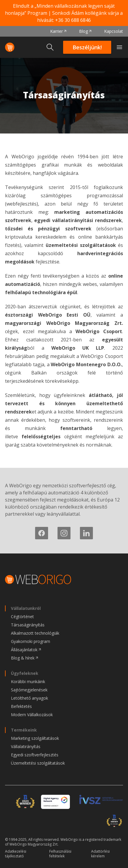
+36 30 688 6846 (73, 20)
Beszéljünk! (87, 47)
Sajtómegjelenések (29, 690)
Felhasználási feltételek (60, 854)
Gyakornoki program (31, 641)
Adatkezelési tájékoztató (16, 854)
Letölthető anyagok (29, 698)
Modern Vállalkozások (32, 715)
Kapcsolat (114, 31)
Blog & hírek (23, 658)
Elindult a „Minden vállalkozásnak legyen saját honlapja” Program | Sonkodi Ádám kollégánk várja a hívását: (64, 13)
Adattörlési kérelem (100, 854)
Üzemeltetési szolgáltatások (38, 763)
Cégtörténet (22, 617)
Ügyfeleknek (25, 673)
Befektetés (21, 706)
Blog (83, 31)
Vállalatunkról (26, 608)
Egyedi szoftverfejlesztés (35, 755)
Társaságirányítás (28, 625)
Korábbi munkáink (28, 681)
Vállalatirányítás (26, 746)
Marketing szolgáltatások (35, 738)
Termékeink (24, 730)
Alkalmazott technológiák (35, 633)
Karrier (56, 31)
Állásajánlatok (24, 650)
